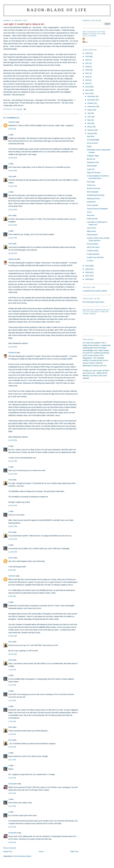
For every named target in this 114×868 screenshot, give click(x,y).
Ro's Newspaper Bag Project (93, 302)
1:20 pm (12, 670)
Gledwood (12, 259)
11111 (89, 212)
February (91, 130)
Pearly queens (92, 235)
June (89, 117)
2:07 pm (12, 760)
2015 (87, 80)
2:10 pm (12, 778)
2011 (87, 93)
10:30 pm (13, 253)
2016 (87, 77)
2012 (87, 90)
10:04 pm (13, 186)
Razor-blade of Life (57, 10)
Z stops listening (93, 254)
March (90, 127)
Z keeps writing (93, 251)
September (92, 106)
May (89, 120)
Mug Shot (91, 136)
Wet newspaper (93, 192)
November (91, 100)
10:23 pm (13, 238)
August (90, 110)
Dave (10, 176)
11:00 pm (13, 552)
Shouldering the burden (96, 195)
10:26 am (13, 636)
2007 (87, 276)
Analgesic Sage (93, 156)
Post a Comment (10, 848)
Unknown (12, 122)
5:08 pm (12, 842)
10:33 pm (13, 347)
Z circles (90, 261)
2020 (87, 67)
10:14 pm (13, 210)
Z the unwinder (93, 205)
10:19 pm (13, 225)
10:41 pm (13, 474)
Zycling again (92, 166)
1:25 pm (12, 700)
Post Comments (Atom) (22, 856)
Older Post (74, 851)
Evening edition (93, 244)
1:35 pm (12, 721)
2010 (87, 266)
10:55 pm (13, 539)
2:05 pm (12, 747)
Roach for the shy (94, 188)
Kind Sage (91, 182)
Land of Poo (91, 228)
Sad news (91, 215)
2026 (87, 53)
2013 (87, 87)
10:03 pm (13, 171)
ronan (85, 42)
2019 (87, 70)
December (91, 96)
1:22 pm (12, 685)
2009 (87, 269)
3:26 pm (12, 793)
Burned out (91, 159)
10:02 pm (13, 158)
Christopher (13, 784)
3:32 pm (12, 806)
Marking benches (93, 198)
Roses (11, 558)
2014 (87, 83)
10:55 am (13, 654)
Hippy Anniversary (94, 172)
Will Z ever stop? (93, 247)
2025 (87, 56)
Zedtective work (93, 162)
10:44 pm (13, 505)
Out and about (92, 143)
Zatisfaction (91, 202)
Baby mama (91, 231)
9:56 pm (12, 129)
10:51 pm (13, 526)
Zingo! (89, 146)
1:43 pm (12, 734)
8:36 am (12, 570)
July (89, 113)
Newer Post (8, 851)
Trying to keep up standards (97, 209)
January (91, 133)
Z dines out (91, 185)
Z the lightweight (93, 140)
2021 (87, 63)
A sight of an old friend (95, 257)
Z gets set (91, 169)
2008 (87, 272)
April (89, 123)
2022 (87, 60)
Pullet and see (92, 219)
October (91, 103)
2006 (87, 279)
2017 (87, 73)
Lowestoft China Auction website (95, 291)
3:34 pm (12, 827)
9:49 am (12, 596)
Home (41, 851)
